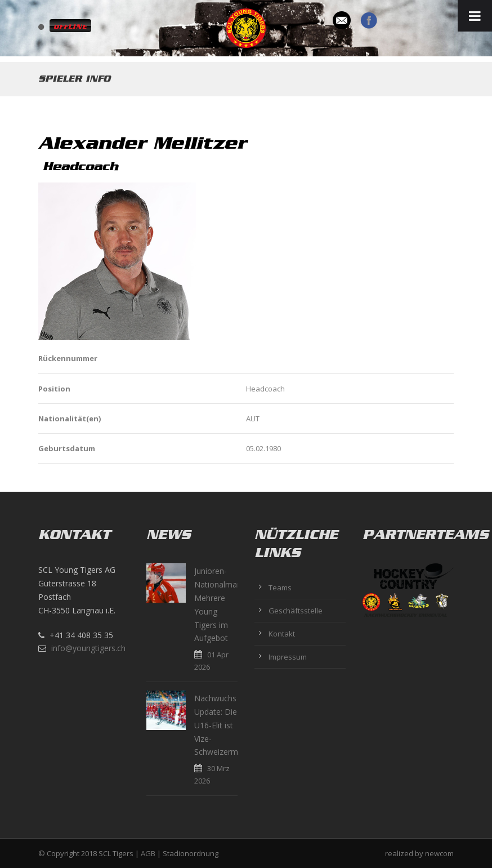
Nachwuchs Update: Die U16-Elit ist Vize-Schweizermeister (226, 725)
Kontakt (282, 634)
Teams (280, 587)
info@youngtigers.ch (88, 648)
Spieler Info (74, 79)
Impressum (288, 657)
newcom (439, 853)
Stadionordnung (191, 853)
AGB (148, 853)
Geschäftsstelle (296, 611)
